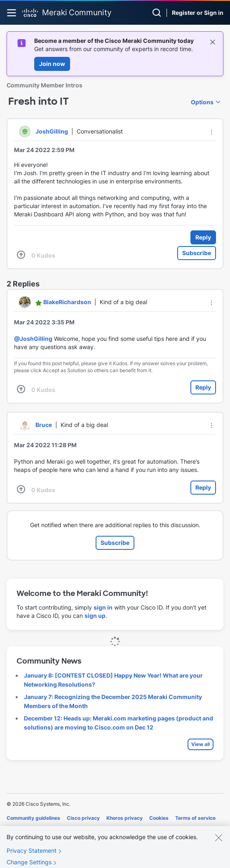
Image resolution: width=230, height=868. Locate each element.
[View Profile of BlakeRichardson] (67, 302)
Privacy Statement (32, 857)
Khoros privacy (124, 818)
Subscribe (197, 253)
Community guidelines (33, 818)
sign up (95, 616)
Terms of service (195, 818)
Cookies (159, 818)
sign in (103, 607)
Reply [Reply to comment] (203, 387)
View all (201, 744)
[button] (211, 132)
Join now (52, 64)
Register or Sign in (198, 13)
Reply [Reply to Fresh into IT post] (203, 237)
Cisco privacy (83, 818)
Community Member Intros (45, 85)
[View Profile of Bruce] (44, 425)
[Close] (218, 844)
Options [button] (202, 102)
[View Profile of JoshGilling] (52, 131)
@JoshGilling (33, 339)
